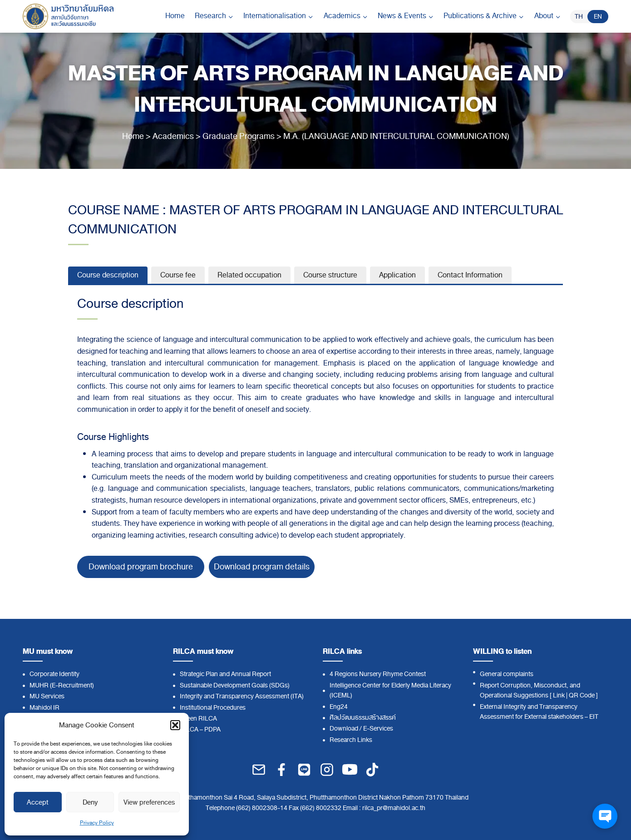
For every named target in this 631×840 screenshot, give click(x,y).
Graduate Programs (239, 136)
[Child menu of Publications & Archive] (484, 16)
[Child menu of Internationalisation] (278, 16)
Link (559, 695)
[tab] (108, 275)
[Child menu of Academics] (346, 16)
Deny (90, 802)
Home (175, 16)
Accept (38, 802)
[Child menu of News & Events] (406, 16)
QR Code (582, 695)
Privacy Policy (97, 823)
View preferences (149, 802)
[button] (175, 725)
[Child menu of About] (547, 16)
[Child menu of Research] (214, 16)
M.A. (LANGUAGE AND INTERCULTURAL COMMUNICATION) (396, 136)
